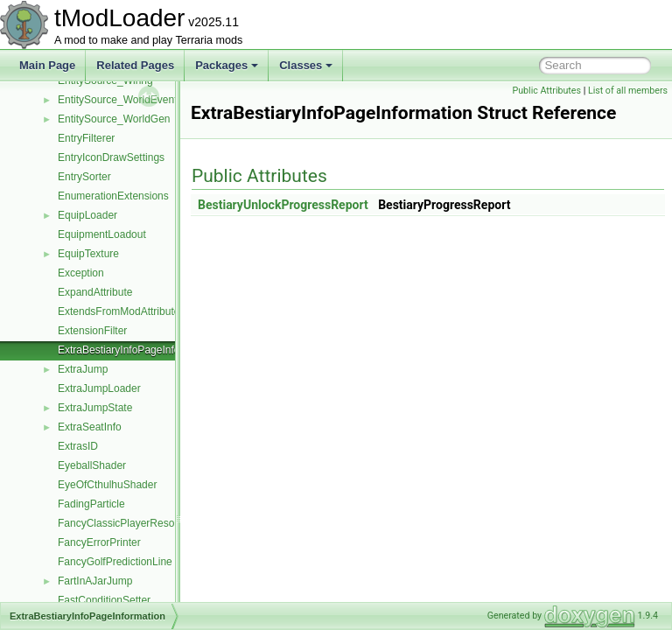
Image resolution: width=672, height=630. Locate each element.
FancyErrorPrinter (99, 542)
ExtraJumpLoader (99, 388)
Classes (306, 65)
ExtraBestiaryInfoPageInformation (136, 350)
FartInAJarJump (95, 581)
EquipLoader (87, 215)
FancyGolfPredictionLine (115, 562)
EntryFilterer (86, 138)
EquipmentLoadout (102, 234)
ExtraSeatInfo (90, 427)
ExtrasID (78, 446)
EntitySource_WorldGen (114, 119)
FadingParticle (91, 504)
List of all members (628, 91)
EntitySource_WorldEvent (118, 100)
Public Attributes (546, 91)
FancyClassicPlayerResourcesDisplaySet (154, 523)
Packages (227, 65)
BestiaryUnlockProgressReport (327, 205)
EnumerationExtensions (113, 196)
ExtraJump (83, 369)
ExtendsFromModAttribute (119, 311)
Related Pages (135, 65)
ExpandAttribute (95, 292)
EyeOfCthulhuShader (107, 485)
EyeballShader (92, 465)
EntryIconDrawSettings (111, 157)
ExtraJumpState (95, 408)
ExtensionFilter (92, 331)
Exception (81, 273)
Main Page (47, 65)
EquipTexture (88, 254)
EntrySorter (84, 177)
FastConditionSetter (104, 600)
